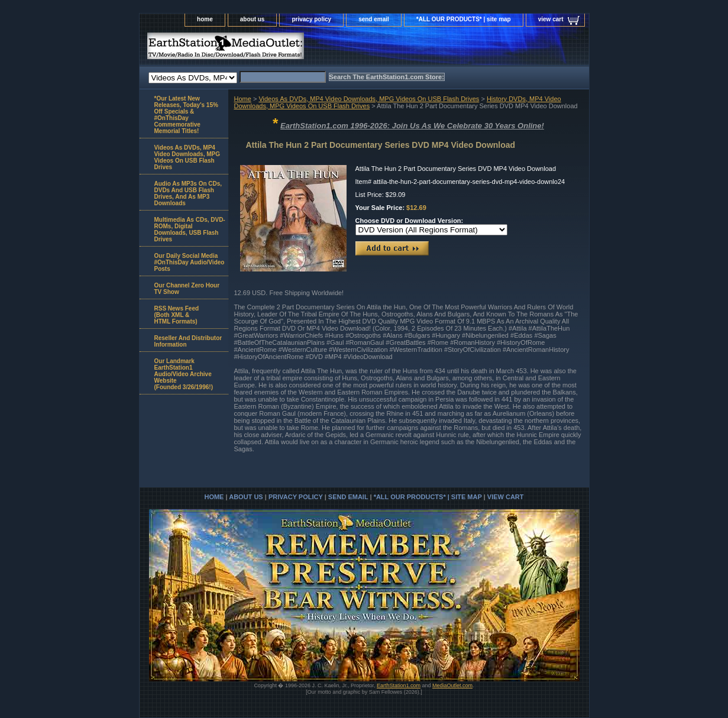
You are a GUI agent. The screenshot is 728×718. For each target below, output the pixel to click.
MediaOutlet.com (452, 685)
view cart (551, 19)
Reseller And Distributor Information (188, 341)
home (205, 19)
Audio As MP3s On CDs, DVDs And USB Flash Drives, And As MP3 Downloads (188, 193)
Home (243, 99)
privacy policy (311, 19)
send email (374, 19)
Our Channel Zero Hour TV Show (187, 289)
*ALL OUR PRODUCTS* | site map (464, 19)
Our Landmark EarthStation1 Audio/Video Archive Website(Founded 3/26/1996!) (184, 374)
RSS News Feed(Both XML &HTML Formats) (177, 315)
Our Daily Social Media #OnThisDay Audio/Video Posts (190, 262)
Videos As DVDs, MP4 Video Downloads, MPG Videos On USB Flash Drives (369, 99)
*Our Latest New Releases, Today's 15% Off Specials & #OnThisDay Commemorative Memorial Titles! (186, 115)
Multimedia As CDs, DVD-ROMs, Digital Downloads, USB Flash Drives (190, 229)
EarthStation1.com (399, 685)
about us (253, 19)
